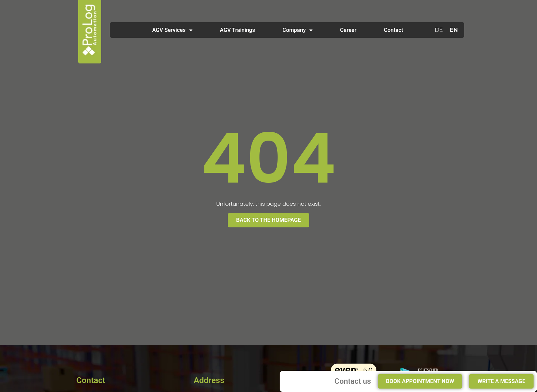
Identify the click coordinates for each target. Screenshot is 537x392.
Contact (394, 30)
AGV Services (172, 30)
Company (297, 30)
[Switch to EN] (454, 30)
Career (348, 30)
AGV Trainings (237, 30)
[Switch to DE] (439, 30)
